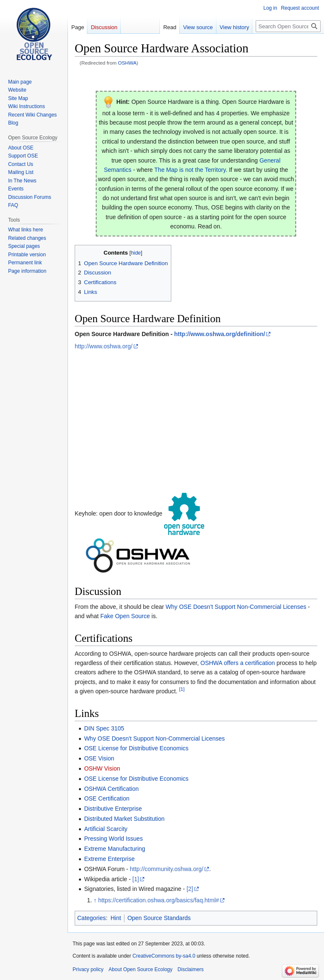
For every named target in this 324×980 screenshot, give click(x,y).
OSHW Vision (102, 768)
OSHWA (127, 63)
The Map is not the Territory (190, 170)
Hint (116, 918)
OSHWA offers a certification (238, 663)
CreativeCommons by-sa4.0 (164, 956)
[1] (182, 689)
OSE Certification (107, 798)
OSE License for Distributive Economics (136, 748)
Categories (92, 918)
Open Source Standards (159, 918)
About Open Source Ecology (140, 969)
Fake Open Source (125, 616)
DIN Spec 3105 (104, 728)
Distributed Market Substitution (124, 819)
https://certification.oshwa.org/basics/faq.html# (159, 900)
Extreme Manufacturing (115, 849)
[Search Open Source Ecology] (288, 26)
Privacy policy (88, 969)
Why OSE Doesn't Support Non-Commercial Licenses (236, 607)
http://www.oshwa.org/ (104, 346)
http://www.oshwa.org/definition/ (220, 334)
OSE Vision (99, 758)
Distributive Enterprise (113, 809)
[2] (190, 889)
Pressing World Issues (113, 839)
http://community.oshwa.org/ (167, 869)
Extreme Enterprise (109, 859)
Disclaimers (191, 969)
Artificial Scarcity (106, 829)
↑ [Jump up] (95, 900)
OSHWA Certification (111, 789)
